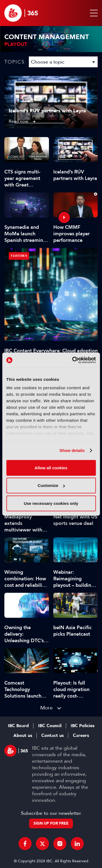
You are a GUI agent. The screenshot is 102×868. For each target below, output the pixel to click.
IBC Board (18, 726)
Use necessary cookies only (51, 503)
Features (19, 256)
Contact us (52, 736)
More (47, 708)
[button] (93, 13)
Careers (81, 736)
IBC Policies (83, 726)
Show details (72, 450)
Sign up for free (51, 823)
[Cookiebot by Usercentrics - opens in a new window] (73, 360)
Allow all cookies (51, 468)
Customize (51, 485)
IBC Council (50, 726)
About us (23, 736)
